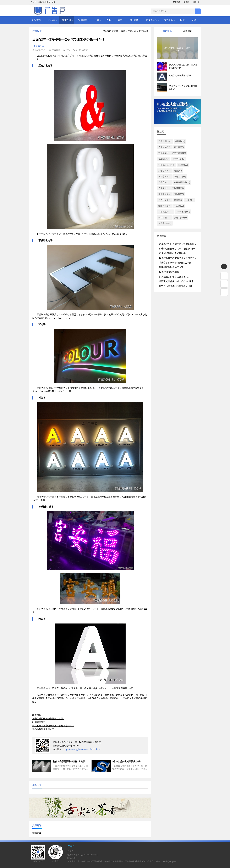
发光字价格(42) (179, 153)
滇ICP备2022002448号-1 (87, 855)
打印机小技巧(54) (166, 165)
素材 (120, 20)
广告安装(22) (164, 182)
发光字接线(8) (180, 218)
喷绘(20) (178, 200)
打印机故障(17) (165, 212)
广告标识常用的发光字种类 (172, 253)
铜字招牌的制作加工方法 (171, 267)
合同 (97, 20)
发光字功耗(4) (165, 223)
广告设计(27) (178, 188)
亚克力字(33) (180, 177)
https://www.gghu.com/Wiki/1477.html (82, 749)
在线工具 (169, 20)
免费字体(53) (164, 177)
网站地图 (71, 858)
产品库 (52, 20)
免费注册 (196, 2)
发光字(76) (179, 147)
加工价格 (134, 20)
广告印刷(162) (165, 141)
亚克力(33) (183, 165)
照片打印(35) (179, 159)
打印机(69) (163, 153)
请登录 (186, 2)
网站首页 (37, 20)
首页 (123, 31)
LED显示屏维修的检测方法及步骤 (176, 286)
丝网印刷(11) (164, 218)
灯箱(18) (189, 200)
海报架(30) (179, 194)
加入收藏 (83, 50)
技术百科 (67, 20)
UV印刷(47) (164, 159)
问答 (182, 20)
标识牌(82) (180, 141)
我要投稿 (177, 2)
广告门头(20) (164, 200)
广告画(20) (179, 206)
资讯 (108, 20)
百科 (194, 20)
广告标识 (143, 31)
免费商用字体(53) (182, 182)
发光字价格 (39, 46)
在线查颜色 (151, 20)
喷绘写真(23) (164, 206)
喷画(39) (178, 171)
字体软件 (83, 20)
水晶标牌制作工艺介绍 (43, 729)
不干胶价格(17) (183, 212)
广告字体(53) (164, 171)
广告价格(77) (164, 147)
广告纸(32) (163, 188)
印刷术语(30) (164, 194)
